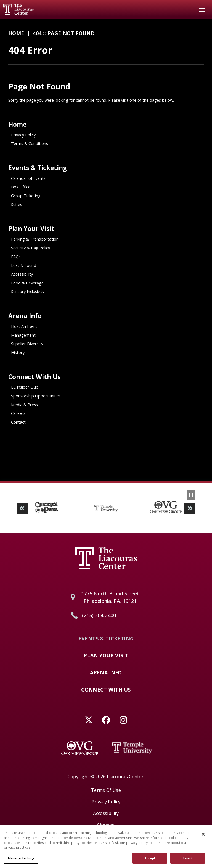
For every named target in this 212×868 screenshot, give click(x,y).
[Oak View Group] (80, 748)
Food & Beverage (27, 283)
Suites (17, 205)
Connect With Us (34, 377)
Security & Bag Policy (31, 248)
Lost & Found (24, 265)
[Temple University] (132, 748)
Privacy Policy (23, 135)
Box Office (21, 187)
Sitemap (106, 825)
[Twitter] (89, 720)
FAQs (16, 257)
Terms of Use (106, 790)
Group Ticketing (26, 196)
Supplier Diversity (27, 344)
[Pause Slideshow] (191, 495)
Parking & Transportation (35, 239)
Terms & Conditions (30, 143)
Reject (188, 861)
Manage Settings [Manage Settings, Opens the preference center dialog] (21, 861)
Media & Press (24, 405)
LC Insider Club (25, 387)
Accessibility (22, 274)
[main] (106, 250)
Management (23, 335)
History (18, 353)
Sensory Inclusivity (28, 291)
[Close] (203, 837)
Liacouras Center (18, 9)
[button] (22, 508)
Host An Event (24, 326)
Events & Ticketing (38, 168)
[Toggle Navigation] (202, 10)
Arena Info (25, 316)
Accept (150, 861)
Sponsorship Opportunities (36, 396)
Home (16, 33)
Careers (18, 413)
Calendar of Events (28, 178)
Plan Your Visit (31, 229)
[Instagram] (124, 720)
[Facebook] (106, 720)
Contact (18, 422)
